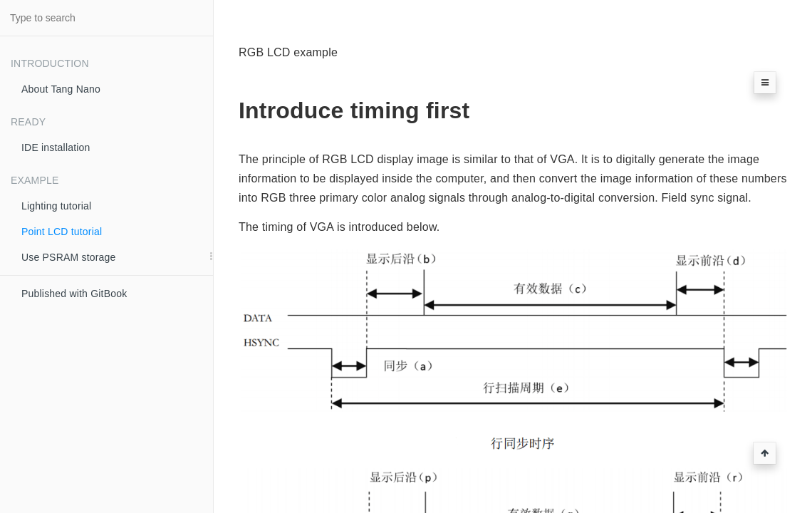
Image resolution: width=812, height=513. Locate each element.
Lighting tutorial (56, 206)
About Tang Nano (61, 89)
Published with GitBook (74, 294)
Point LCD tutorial (62, 232)
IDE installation (56, 147)
